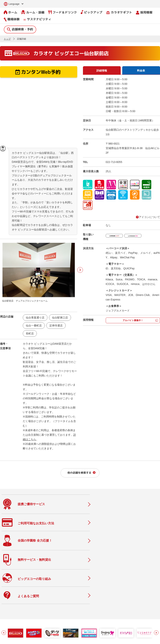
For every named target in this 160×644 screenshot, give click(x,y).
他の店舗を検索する (79, 473)
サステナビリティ (37, 19)
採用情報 (144, 12)
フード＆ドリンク (63, 12)
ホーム (11, 12)
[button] (4, 562)
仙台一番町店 (34, 325)
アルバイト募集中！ (133, 320)
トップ (7, 39)
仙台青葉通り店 (35, 317)
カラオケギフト (119, 12)
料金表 (141, 70)
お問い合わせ (8, 639)
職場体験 (12, 19)
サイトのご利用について (31, 639)
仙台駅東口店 (60, 317)
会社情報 (73, 592)
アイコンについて (148, 217)
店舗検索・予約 (20, 29)
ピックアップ (91, 12)
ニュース (51, 600)
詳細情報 (102, 70)
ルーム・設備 (33, 12)
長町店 (30, 333)
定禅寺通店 (56, 325)
